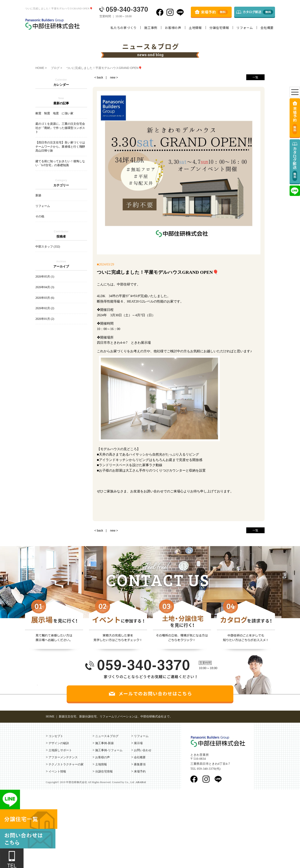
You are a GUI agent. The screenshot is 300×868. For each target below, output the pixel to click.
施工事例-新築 (104, 743)
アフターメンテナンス (63, 757)
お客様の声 (173, 28)
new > (114, 77)
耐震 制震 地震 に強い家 (54, 113)
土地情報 (195, 28)
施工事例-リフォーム (109, 750)
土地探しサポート (60, 750)
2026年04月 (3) (45, 287)
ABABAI (141, 782)
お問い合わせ (143, 750)
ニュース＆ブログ (107, 736)
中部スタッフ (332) (48, 247)
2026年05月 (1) (45, 277)
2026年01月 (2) (45, 319)
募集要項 (140, 764)
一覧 (255, 77)
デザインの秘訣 (59, 743)
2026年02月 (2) (45, 308)
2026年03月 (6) (45, 298)
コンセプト (56, 736)
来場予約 (140, 771)
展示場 (138, 743)
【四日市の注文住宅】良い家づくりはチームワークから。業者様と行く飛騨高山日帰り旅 (60, 147)
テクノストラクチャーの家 (66, 764)
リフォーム (245, 28)
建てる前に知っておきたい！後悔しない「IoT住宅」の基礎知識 (60, 163)
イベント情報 (57, 771)
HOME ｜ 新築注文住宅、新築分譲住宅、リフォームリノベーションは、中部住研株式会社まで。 (109, 717)
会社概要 (267, 28)
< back (99, 77)
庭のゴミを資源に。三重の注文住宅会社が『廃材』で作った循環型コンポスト (60, 128)
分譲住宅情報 (219, 28)
